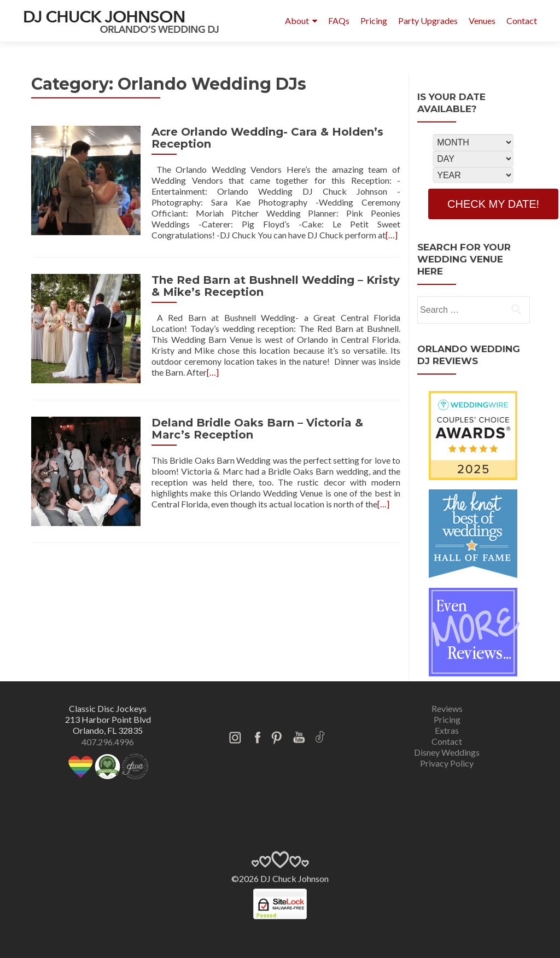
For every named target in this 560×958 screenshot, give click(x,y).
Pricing (374, 21)
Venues (482, 21)
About (297, 21)
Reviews (447, 708)
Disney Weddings (447, 752)
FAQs (339, 21)
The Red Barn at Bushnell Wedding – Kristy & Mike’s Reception (276, 286)
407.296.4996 (108, 742)
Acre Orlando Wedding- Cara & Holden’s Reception (267, 138)
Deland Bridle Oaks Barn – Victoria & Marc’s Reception (257, 429)
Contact (522, 21)
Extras (447, 730)
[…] (392, 235)
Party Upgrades (428, 21)
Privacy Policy (447, 763)
